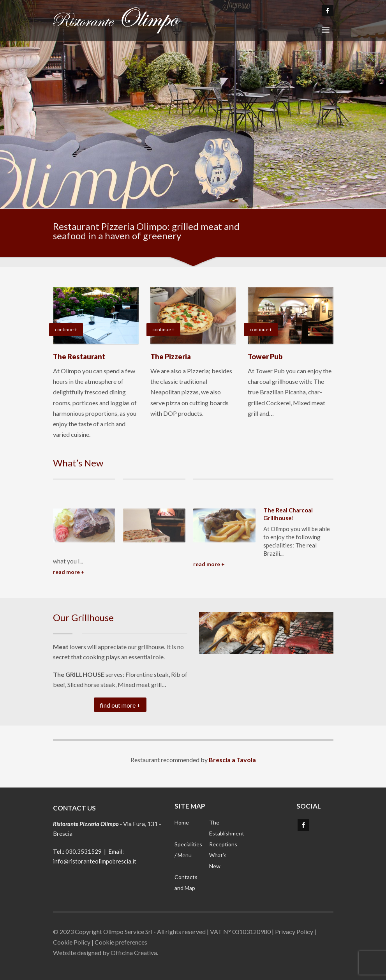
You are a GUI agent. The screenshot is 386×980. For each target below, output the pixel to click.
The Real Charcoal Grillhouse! (288, 514)
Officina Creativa (134, 953)
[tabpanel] (193, 104)
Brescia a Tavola (232, 760)
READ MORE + (69, 572)
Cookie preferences (121, 942)
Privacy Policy (294, 931)
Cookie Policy (72, 942)
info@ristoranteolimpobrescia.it (95, 861)
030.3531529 (84, 851)
